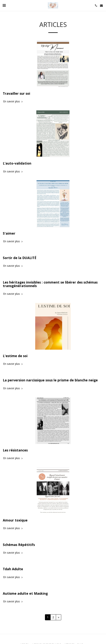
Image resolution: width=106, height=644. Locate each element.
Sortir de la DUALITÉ (20, 258)
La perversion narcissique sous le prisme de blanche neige (50, 380)
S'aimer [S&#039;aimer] (9, 233)
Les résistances (15, 450)
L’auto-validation (17, 163)
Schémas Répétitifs (19, 545)
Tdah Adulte (13, 569)
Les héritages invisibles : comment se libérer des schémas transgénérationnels (50, 284)
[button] (4, 5)
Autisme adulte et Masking (25, 593)
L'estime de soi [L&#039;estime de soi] (15, 356)
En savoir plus (13, 101)
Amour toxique (15, 520)
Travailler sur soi (16, 93)
